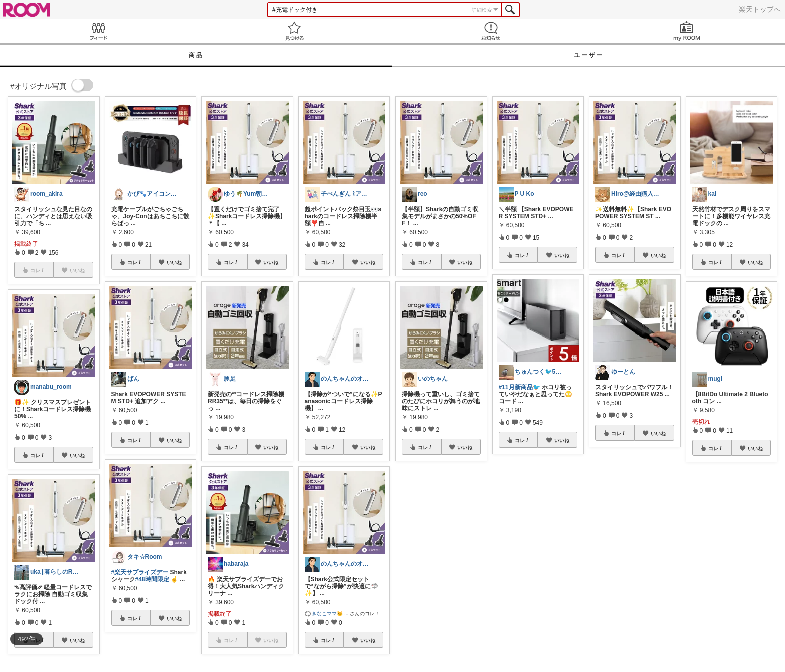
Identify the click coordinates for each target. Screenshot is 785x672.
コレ (38, 455)
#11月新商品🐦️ (519, 387)
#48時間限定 (152, 579)
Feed (98, 31)
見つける (294, 31)
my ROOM (687, 31)
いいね (77, 455)
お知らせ (491, 31)
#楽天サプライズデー (140, 572)
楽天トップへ (760, 9)
